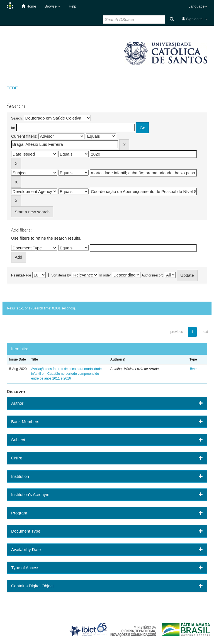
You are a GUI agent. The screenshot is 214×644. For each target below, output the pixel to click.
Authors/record (153, 275)
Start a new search (32, 212)
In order (105, 275)
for (13, 128)
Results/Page (21, 275)
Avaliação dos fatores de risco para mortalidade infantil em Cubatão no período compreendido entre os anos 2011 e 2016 (66, 374)
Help (73, 6)
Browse (53, 6)
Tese (193, 369)
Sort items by (61, 275)
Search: (17, 118)
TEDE (12, 88)
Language (198, 6)
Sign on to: (194, 19)
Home (29, 6)
